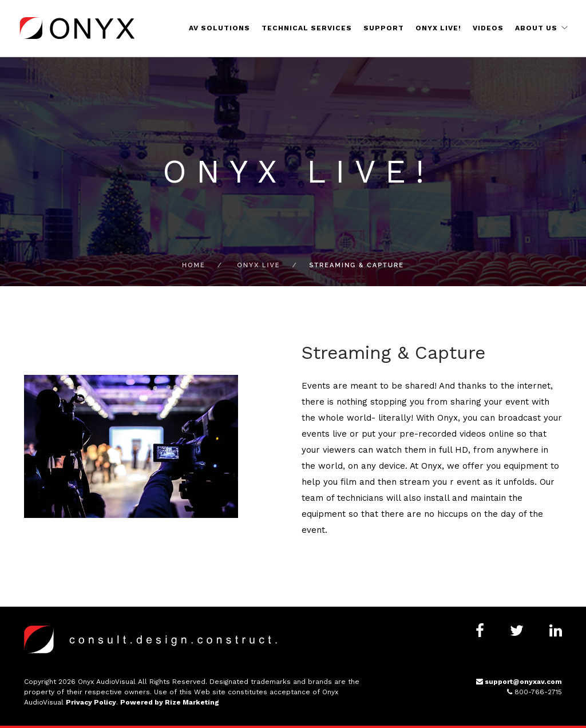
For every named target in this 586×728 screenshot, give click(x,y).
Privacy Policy (91, 702)
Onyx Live (258, 265)
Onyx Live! (438, 28)
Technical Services (307, 28)
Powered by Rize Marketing (170, 702)
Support (384, 28)
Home (194, 265)
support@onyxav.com (519, 682)
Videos (488, 28)
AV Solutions (219, 28)
